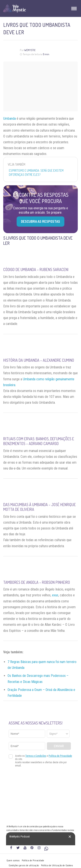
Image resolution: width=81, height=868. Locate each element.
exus (55, 595)
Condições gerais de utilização (24, 866)
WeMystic (30, 50)
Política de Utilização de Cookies (57, 866)
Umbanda (10, 119)
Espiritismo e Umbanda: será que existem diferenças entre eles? (36, 173)
